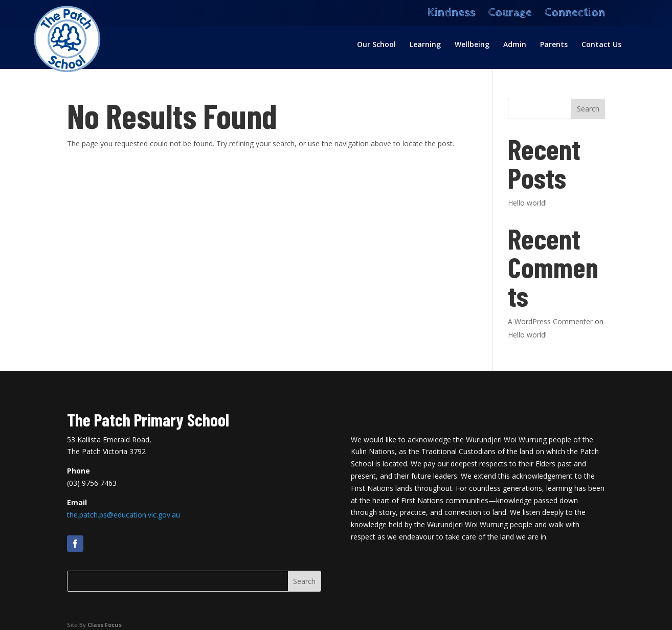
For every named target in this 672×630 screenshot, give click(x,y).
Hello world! (527, 203)
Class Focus (105, 625)
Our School (376, 45)
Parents (554, 45)
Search (588, 109)
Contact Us (601, 45)
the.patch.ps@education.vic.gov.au (124, 515)
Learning (425, 45)
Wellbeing (472, 45)
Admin (515, 45)
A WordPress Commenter (550, 321)
